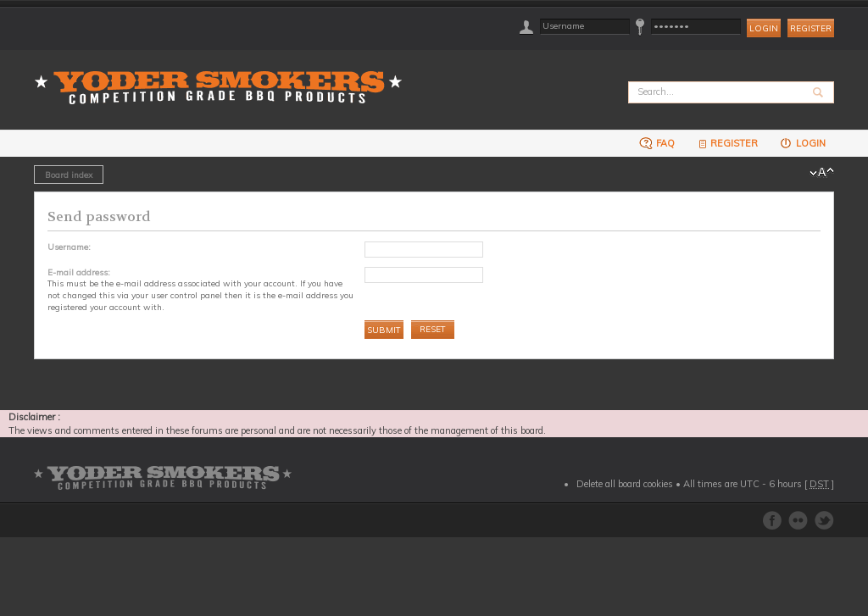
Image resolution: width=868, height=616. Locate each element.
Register (811, 28)
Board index (69, 175)
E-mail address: (79, 272)
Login (802, 143)
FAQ (657, 143)
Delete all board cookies (625, 484)
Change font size (822, 173)
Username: (69, 247)
